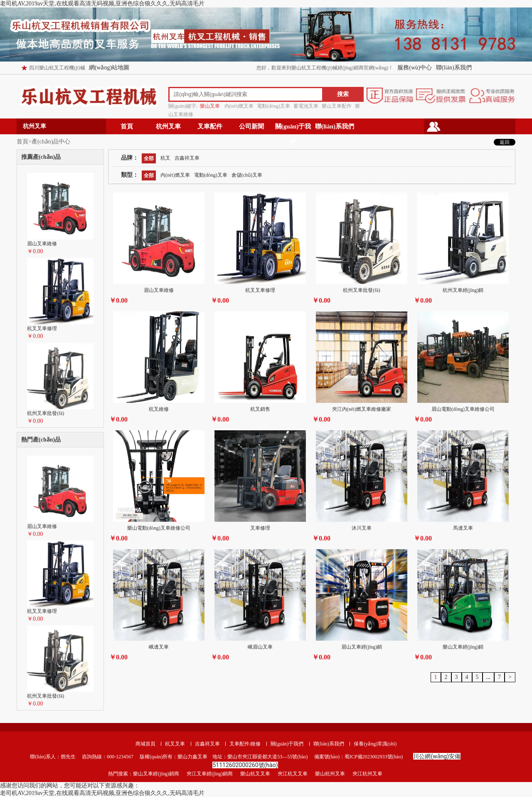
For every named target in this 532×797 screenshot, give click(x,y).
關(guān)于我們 (293, 129)
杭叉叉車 (175, 744)
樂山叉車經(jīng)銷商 (156, 774)
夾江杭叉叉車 (293, 774)
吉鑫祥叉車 (207, 744)
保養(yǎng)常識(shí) (375, 744)
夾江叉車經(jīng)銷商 (210, 774)
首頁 (127, 126)
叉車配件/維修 (245, 744)
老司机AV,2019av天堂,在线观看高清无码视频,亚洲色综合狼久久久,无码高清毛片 (102, 4)
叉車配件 (210, 126)
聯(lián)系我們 (454, 68)
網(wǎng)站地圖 (109, 68)
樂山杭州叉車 (330, 774)
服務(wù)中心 (414, 68)
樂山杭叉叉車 (255, 774)
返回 (505, 142)
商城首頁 (145, 744)
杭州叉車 (168, 126)
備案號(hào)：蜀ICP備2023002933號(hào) (358, 757)
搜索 (343, 94)
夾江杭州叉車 (367, 774)
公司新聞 (251, 126)
